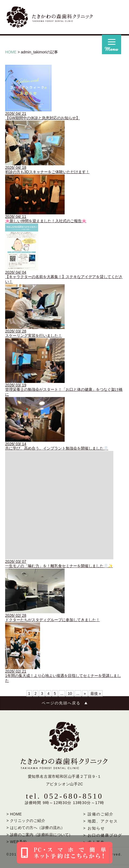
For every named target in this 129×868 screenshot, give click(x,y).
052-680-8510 (74, 796)
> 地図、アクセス (101, 821)
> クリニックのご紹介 (26, 821)
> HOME (14, 814)
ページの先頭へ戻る (61, 703)
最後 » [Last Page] (96, 693)
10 (70, 693)
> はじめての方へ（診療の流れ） (36, 828)
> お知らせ (94, 828)
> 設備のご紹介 (98, 814)
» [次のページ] (85, 693)
